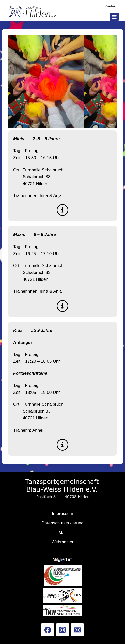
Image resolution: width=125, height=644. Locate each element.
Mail (62, 533)
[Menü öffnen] (114, 17)
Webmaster (63, 542)
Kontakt (111, 6)
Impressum (63, 514)
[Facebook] (48, 630)
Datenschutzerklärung (62, 523)
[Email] (77, 630)
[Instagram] (63, 630)
